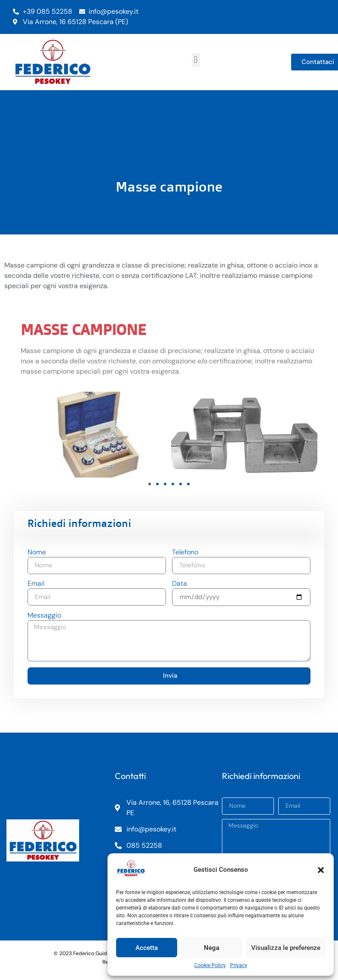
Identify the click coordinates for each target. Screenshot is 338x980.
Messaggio (44, 616)
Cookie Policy (210, 965)
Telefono (185, 553)
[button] (321, 870)
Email (36, 584)
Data (180, 584)
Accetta (147, 948)
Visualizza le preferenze (286, 948)
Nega (212, 948)
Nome (37, 553)
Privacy (239, 965)
